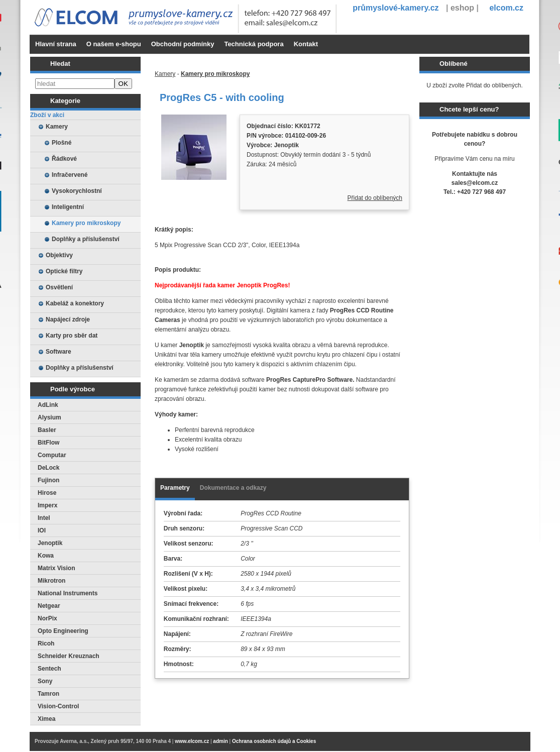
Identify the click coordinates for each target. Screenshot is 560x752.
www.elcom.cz (192, 741)
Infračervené (70, 175)
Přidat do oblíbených (375, 198)
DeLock (48, 468)
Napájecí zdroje (68, 319)
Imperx (47, 505)
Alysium (49, 417)
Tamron (48, 694)
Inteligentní (68, 207)
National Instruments (68, 593)
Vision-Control (58, 706)
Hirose (47, 493)
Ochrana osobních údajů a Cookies (274, 741)
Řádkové (64, 159)
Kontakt (306, 44)
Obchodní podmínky (183, 44)
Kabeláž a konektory (75, 303)
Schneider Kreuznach (69, 656)
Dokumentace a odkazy (233, 488)
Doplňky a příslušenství (86, 239)
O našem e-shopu (114, 44)
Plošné (62, 143)
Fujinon (48, 480)
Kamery (57, 127)
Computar (52, 455)
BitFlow (48, 443)
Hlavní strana (56, 44)
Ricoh (46, 643)
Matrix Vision (56, 568)
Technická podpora (254, 44)
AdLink (48, 405)
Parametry (175, 488)
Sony (45, 681)
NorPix (47, 618)
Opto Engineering (63, 631)
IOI (42, 530)
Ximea (46, 719)
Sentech (49, 669)
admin (220, 741)
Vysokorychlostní (77, 191)
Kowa (46, 556)
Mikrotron (51, 581)
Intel (44, 518)
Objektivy (59, 255)
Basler (47, 430)
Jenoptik (50, 543)
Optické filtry (64, 271)
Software (59, 352)
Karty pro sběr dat (72, 336)
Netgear (49, 606)
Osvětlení (59, 287)
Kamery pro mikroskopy (86, 223)
